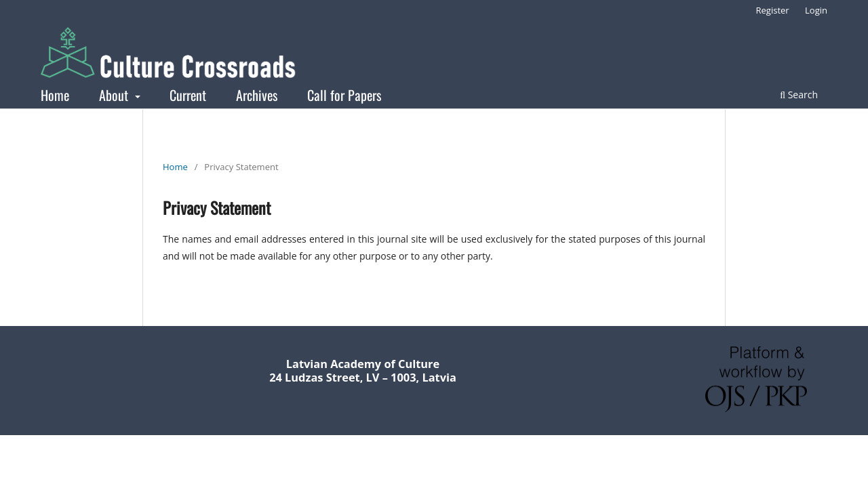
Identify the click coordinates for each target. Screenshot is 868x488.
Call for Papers (344, 95)
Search (799, 95)
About (115, 95)
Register (773, 10)
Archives (257, 95)
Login (816, 10)
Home (55, 95)
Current (188, 95)
